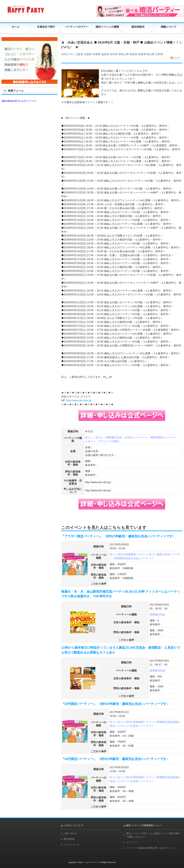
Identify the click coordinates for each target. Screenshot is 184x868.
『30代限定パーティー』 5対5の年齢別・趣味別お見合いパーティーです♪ (115, 759)
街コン (89, 437)
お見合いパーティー (136, 437)
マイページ (132, 842)
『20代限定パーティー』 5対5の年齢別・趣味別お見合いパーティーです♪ (115, 704)
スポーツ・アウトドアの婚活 (102, 441)
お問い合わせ (70, 833)
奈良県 (114, 54)
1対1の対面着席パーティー (133, 554)
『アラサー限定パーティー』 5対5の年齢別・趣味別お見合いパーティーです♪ (118, 536)
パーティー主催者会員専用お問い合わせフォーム (151, 848)
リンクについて (71, 845)
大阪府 (79, 54)
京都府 (88, 54)
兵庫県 (96, 54)
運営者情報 (69, 839)
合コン (99, 437)
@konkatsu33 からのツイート (19, 101)
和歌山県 (124, 54)
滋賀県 (105, 54)
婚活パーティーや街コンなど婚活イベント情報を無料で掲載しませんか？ (153, 835)
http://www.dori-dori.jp (79, 400)
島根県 (142, 54)
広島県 (159, 54)
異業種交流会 (114, 437)
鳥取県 (133, 54)
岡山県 (150, 54)
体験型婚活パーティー (163, 437)
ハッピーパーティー (91, 862)
